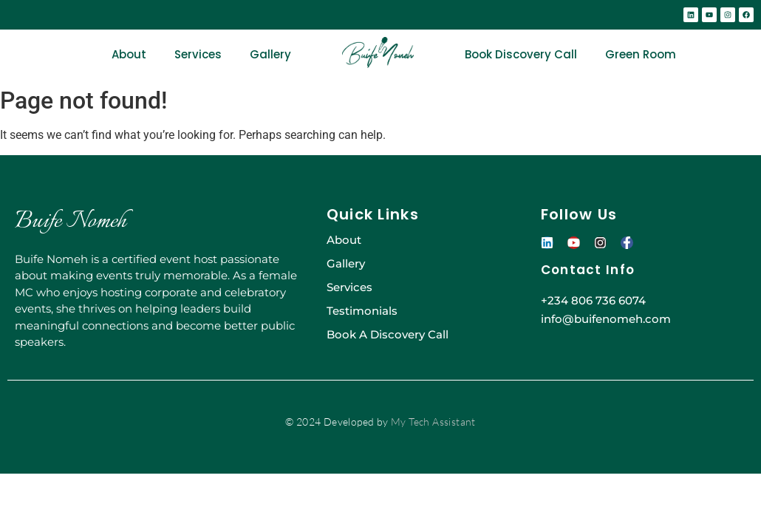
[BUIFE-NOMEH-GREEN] (378, 52)
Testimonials (362, 311)
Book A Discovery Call (388, 334)
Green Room (641, 54)
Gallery (270, 54)
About (129, 54)
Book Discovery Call (521, 54)
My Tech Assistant (433, 422)
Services (198, 54)
